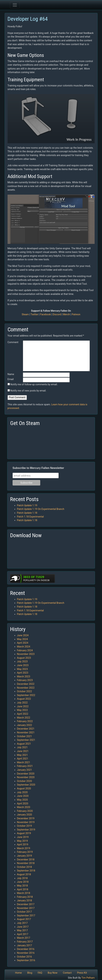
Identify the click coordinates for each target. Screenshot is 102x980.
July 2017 (22, 923)
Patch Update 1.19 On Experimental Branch (41, 509)
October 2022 (25, 691)
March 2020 (24, 807)
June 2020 (23, 796)
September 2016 (26, 960)
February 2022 (25, 721)
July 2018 (22, 878)
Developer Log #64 (28, 19)
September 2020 (26, 785)
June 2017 (23, 927)
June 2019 (23, 837)
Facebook (45, 314)
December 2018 (26, 860)
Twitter (34, 314)
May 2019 (22, 841)
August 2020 (24, 789)
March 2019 (24, 848)
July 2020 (22, 792)
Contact (67, 973)
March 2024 (24, 647)
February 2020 (25, 811)
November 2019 (26, 822)
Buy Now (53, 973)
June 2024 (23, 635)
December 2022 (26, 684)
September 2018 (26, 871)
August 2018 (24, 874)
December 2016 (26, 949)
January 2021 (25, 770)
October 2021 (25, 736)
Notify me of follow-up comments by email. (34, 384)
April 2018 (23, 890)
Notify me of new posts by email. (28, 391)
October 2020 (25, 781)
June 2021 (23, 751)
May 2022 (22, 710)
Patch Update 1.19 (27, 505)
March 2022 (24, 718)
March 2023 (24, 677)
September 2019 (26, 830)
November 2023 (26, 654)
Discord (57, 314)
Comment (13, 342)
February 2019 (25, 852)
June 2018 (23, 882)
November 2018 (26, 863)
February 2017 (25, 942)
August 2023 (24, 658)
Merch (66, 314)
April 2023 (23, 673)
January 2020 (25, 815)
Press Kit (82, 973)
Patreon (76, 314)
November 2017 (26, 908)
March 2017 (24, 938)
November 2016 (26, 953)
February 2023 (25, 680)
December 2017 (26, 904)
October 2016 (25, 957)
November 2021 (26, 733)
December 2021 (26, 729)
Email (11, 379)
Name (11, 374)
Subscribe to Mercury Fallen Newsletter (38, 468)
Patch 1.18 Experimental (30, 517)
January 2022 (25, 725)
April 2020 (23, 804)
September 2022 (26, 695)
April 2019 (23, 845)
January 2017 (25, 946)
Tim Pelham (88, 978)
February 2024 (25, 650)
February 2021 (25, 766)
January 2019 (25, 856)
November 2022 (26, 688)
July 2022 (22, 703)
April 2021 (23, 759)
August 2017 (24, 919)
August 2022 (24, 699)
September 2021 (26, 740)
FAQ (40, 973)
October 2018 (25, 867)
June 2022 (23, 706)
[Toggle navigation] (15, 5)
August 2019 (24, 833)
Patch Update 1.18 (27, 513)
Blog (30, 973)
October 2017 (25, 912)
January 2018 (25, 901)
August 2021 (24, 744)
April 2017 (23, 934)
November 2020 (26, 777)
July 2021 (22, 747)
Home (18, 973)
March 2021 (24, 762)
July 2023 (22, 662)
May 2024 (22, 639)
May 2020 (22, 800)
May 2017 (22, 930)
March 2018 (24, 893)
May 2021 (22, 755)
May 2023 (22, 669)
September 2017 (26, 916)
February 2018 (25, 897)
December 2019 (26, 818)
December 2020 (26, 774)
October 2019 (25, 826)
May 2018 (22, 886)
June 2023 (23, 665)
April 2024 (23, 643)
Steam (25, 314)
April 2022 (23, 714)
